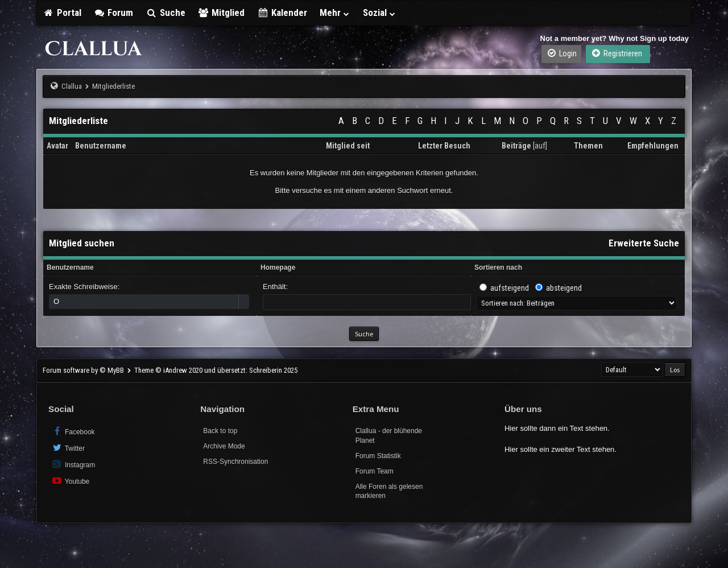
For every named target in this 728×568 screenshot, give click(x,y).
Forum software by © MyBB (84, 370)
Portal (62, 13)
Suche (166, 13)
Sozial (380, 13)
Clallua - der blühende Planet (389, 436)
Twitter (68, 448)
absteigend (564, 288)
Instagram (73, 464)
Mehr (335, 13)
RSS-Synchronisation (235, 462)
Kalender (282, 13)
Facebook (73, 431)
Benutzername (70, 267)
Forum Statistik (378, 456)
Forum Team (375, 471)
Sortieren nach (498, 267)
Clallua (72, 86)
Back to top (220, 431)
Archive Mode (224, 446)
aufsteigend (510, 288)
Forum (114, 13)
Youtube (70, 481)
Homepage (278, 267)
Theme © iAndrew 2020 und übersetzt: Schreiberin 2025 (216, 370)
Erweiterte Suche (644, 243)
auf (540, 146)
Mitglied (222, 13)
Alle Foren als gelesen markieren (389, 491)
